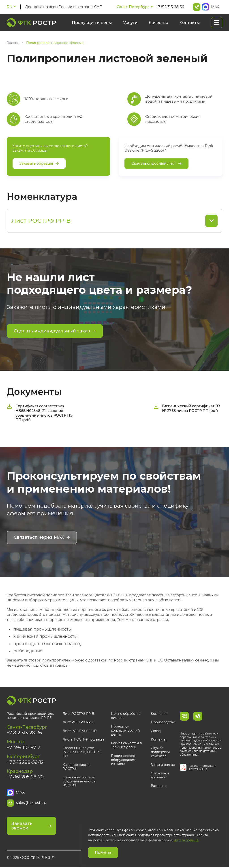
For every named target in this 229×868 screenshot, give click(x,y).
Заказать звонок (31, 827)
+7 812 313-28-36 (170, 7)
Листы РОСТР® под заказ (83, 739)
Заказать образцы (39, 163)
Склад (156, 730)
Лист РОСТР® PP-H (78, 722)
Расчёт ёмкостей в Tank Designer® (126, 745)
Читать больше (186, 840)
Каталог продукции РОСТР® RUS (202, 767)
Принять (103, 852)
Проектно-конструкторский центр (125, 730)
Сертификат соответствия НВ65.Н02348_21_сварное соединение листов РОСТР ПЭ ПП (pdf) (40, 413)
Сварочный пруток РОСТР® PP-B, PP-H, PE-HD (82, 752)
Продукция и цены (92, 23)
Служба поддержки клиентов (160, 752)
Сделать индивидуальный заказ (55, 331)
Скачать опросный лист (156, 163)
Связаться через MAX (42, 537)
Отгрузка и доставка (160, 775)
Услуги (130, 23)
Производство (163, 722)
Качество (158, 23)
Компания (159, 713)
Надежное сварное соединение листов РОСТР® (79, 781)
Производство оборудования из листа (123, 759)
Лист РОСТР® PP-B (78, 713)
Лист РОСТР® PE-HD (80, 730)
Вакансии (159, 786)
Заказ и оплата (163, 764)
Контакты (190, 23)
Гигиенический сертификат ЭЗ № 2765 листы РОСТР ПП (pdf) (187, 408)
